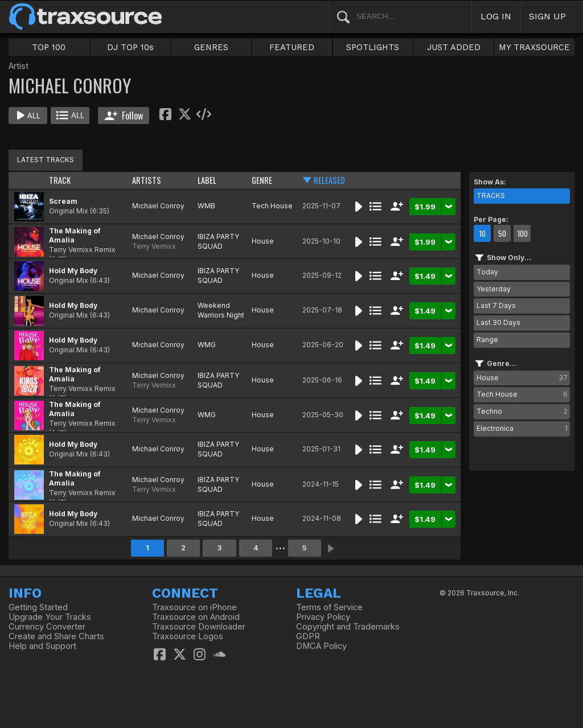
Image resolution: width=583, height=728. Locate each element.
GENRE (262, 180)
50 (502, 233)
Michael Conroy (158, 206)
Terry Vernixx (154, 246)
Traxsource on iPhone (194, 607)
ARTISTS (147, 180)
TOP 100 (49, 47)
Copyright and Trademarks (348, 627)
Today (487, 272)
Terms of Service (329, 607)
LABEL (207, 180)
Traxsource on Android (196, 617)
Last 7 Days (496, 305)
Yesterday (494, 289)
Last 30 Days (498, 322)
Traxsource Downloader (199, 627)
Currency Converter (47, 627)
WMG (207, 345)
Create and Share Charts (56, 636)
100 (522, 233)
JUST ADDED (454, 47)
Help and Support (42, 646)
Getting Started (38, 607)
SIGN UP (547, 16)
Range (487, 340)
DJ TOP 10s (130, 47)
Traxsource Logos (188, 636)
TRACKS (491, 196)
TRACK (60, 180)
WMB (206, 206)
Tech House (272, 206)
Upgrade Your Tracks (50, 617)
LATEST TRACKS (46, 160)
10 (482, 233)
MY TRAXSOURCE (534, 47)
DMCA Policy (321, 646)
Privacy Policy (323, 617)
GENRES (211, 47)
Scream (63, 201)
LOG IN (496, 16)
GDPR (308, 636)
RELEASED (329, 180)
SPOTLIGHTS (373, 47)
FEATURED (292, 47)
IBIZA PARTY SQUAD (218, 241)
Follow (124, 116)
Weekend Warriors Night (221, 310)
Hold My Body (73, 271)
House (263, 241)
